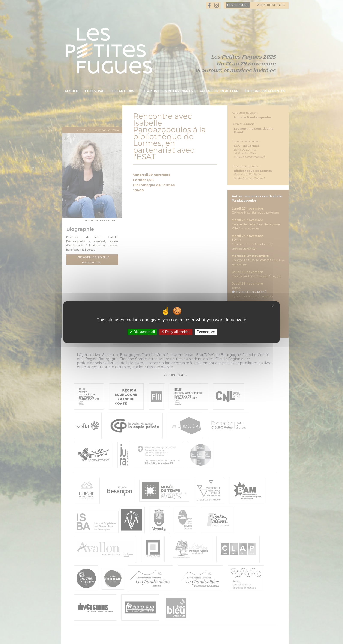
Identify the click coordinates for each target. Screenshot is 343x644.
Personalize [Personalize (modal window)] (206, 332)
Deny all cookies (176, 332)
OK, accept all (142, 332)
